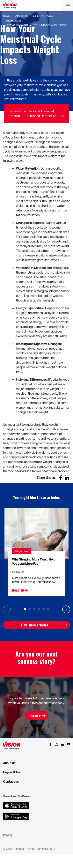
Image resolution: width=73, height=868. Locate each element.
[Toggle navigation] (68, 5)
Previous (7, 609)
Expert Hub (21, 16)
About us (9, 763)
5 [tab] (44, 609)
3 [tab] (34, 609)
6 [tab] (48, 609)
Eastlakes (18, 572)
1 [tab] (25, 609)
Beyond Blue (12, 772)
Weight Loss (14, 20)
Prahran (15, 116)
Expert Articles (43, 16)
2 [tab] (30, 609)
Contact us (11, 781)
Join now (35, 716)
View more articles (35, 625)
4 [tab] (39, 609)
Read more (20, 590)
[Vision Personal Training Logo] (10, 6)
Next (66, 609)
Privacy (8, 835)
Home (6, 16)
